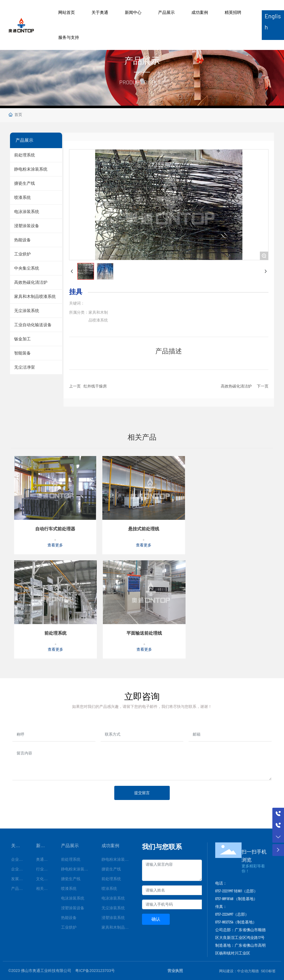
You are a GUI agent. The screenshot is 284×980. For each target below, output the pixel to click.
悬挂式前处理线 (144, 529)
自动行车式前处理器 (55, 529)
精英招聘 (233, 12)
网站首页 (67, 12)
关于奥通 (100, 12)
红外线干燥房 (95, 386)
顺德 (255, 971)
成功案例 (200, 12)
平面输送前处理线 (144, 633)
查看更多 (55, 545)
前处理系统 (55, 633)
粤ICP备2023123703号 (95, 971)
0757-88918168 (224, 899)
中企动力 (244, 971)
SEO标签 (268, 971)
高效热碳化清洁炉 (236, 386)
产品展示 (166, 12)
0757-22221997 (224, 891)
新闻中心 (133, 12)
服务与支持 (69, 37)
